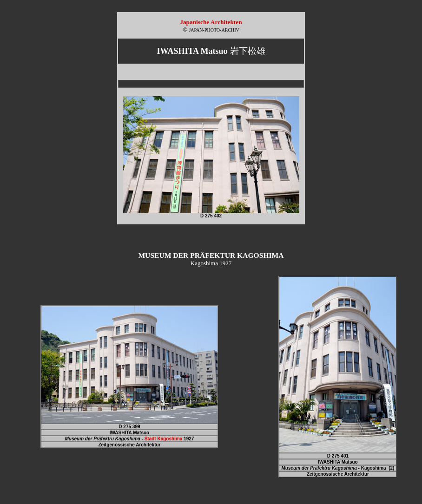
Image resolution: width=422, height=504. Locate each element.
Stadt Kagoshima (164, 439)
